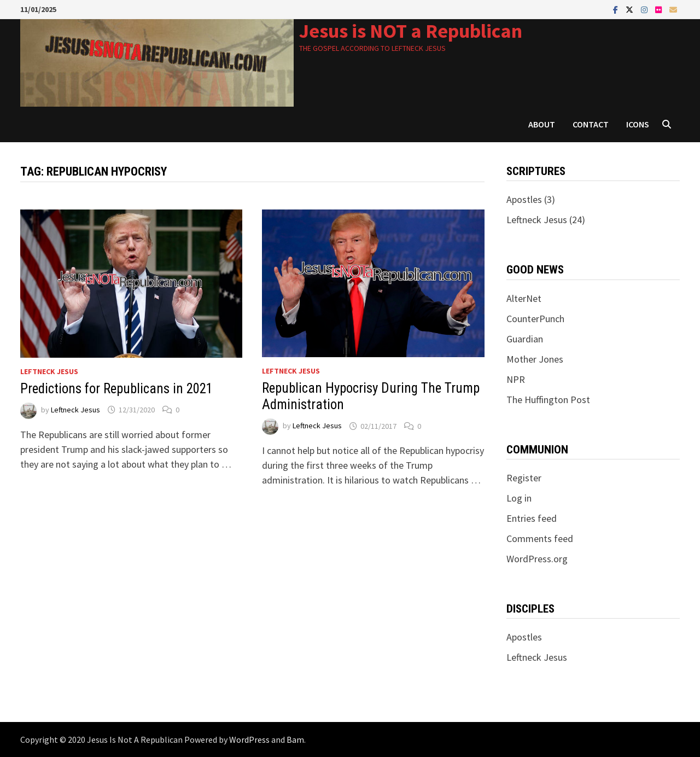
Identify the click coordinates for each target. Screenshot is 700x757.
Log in (519, 498)
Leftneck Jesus (49, 371)
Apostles (524, 199)
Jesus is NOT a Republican (411, 31)
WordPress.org (537, 559)
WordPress (249, 739)
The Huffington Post (548, 400)
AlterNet (524, 298)
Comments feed (540, 538)
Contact (591, 124)
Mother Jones (535, 359)
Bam (295, 739)
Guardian (525, 339)
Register (524, 478)
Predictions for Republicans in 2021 (116, 389)
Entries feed (532, 518)
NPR (516, 379)
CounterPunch (535, 319)
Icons (638, 124)
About (542, 124)
